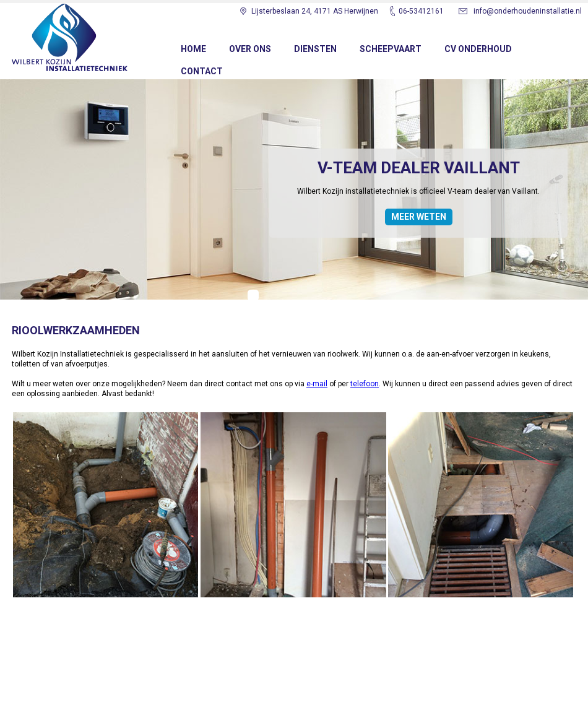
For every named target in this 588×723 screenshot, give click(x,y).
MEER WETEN (419, 217)
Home (193, 49)
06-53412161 (421, 11)
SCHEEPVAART (391, 49)
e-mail (317, 384)
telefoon (365, 384)
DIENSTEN (315, 49)
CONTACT (202, 71)
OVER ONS (250, 49)
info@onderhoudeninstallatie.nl (528, 11)
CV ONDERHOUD (478, 49)
